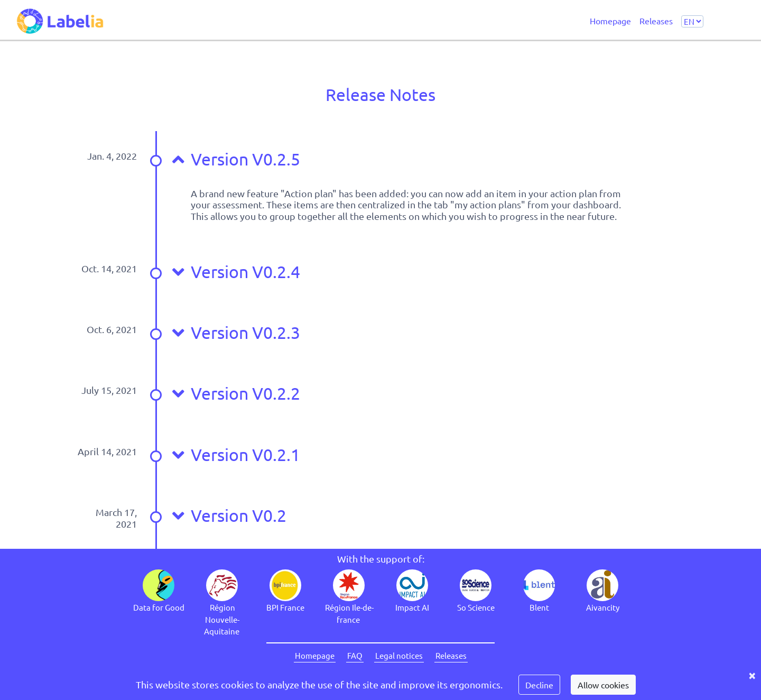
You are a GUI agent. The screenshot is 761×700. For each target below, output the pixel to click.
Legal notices (399, 655)
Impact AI (412, 607)
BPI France (285, 607)
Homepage (610, 20)
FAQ (355, 655)
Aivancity (603, 607)
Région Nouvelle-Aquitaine (222, 619)
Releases (656, 20)
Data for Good (159, 607)
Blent (539, 607)
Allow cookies (603, 685)
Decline (539, 685)
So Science (476, 607)
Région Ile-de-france (349, 613)
